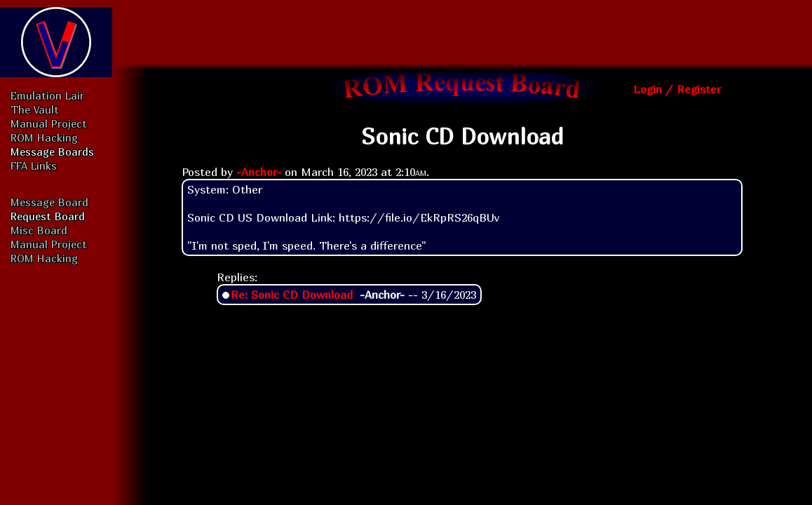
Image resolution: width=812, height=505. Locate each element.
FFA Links (34, 166)
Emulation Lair (47, 95)
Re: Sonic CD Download (292, 295)
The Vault (35, 109)
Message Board (49, 202)
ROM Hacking (44, 137)
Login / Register (677, 89)
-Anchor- (259, 172)
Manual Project (49, 123)
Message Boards (52, 151)
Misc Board (39, 230)
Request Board (48, 216)
